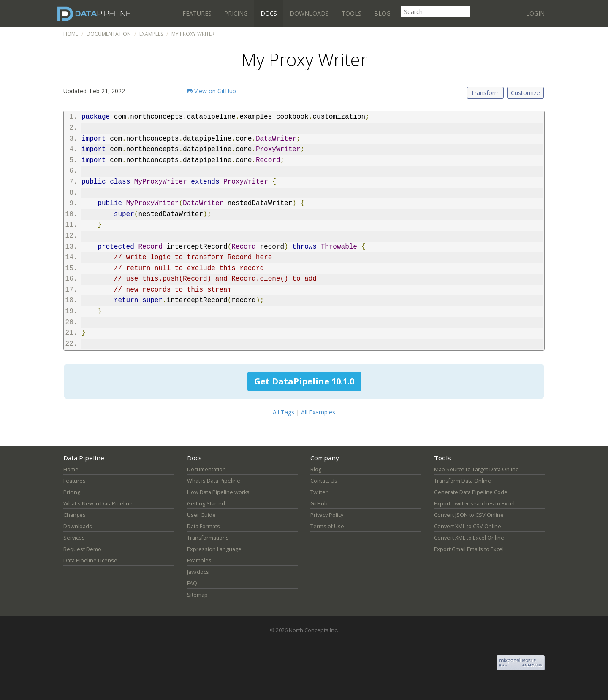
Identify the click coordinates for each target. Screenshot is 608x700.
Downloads (309, 13)
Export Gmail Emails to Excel (469, 549)
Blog (382, 13)
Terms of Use (327, 526)
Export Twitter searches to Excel (474, 504)
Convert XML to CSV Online (468, 526)
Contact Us (324, 481)
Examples (151, 34)
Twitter (319, 492)
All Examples (318, 412)
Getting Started (206, 504)
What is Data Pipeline (214, 481)
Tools (351, 13)
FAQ (192, 583)
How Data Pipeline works (218, 492)
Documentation (109, 34)
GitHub (319, 504)
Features (197, 13)
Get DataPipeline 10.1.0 (304, 381)
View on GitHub (212, 91)
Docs (269, 13)
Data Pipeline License (90, 561)
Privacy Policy (327, 515)
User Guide (201, 515)
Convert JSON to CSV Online (469, 515)
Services (74, 538)
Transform (485, 93)
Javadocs (198, 572)
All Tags (284, 412)
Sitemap (197, 595)
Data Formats (204, 526)
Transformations (208, 538)
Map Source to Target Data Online (476, 469)
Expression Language (214, 549)
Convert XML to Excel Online (469, 538)
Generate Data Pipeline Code (471, 492)
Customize (525, 93)
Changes (75, 515)
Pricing (236, 13)
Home (71, 34)
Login (535, 13)
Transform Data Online (463, 481)
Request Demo (82, 549)
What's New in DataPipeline (98, 504)
